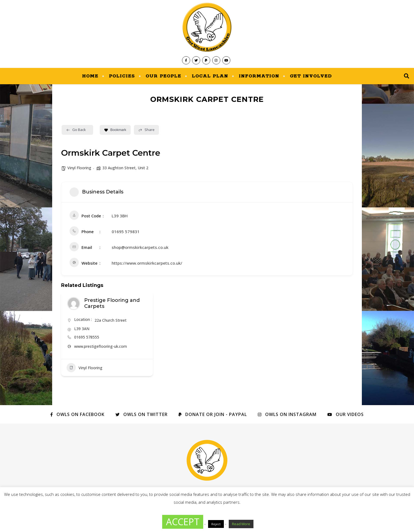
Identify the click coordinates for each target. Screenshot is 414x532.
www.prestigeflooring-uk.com (101, 346)
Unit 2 (143, 168)
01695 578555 (87, 337)
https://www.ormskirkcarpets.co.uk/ (147, 263)
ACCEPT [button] (183, 522)
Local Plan (210, 76)
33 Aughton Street (119, 168)
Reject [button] (216, 524)
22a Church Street (111, 320)
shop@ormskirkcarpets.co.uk (140, 247)
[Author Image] (74, 303)
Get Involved (311, 76)
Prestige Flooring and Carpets (112, 303)
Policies (122, 76)
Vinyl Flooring (79, 168)
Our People (163, 76)
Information (259, 76)
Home (90, 76)
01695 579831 (126, 231)
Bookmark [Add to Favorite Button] (115, 130)
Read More (241, 524)
